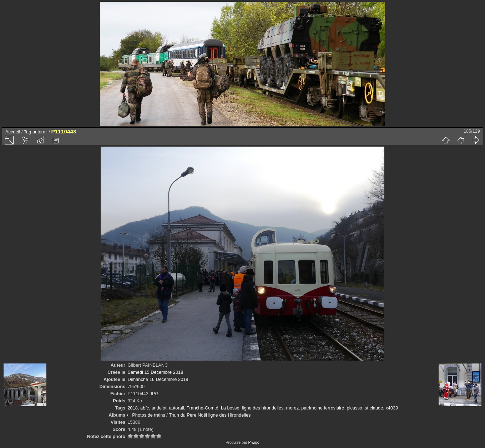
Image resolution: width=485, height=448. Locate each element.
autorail (40, 132)
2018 (132, 408)
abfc (145, 408)
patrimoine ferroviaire (323, 408)
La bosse (230, 408)
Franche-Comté (203, 408)
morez (293, 408)
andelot (159, 408)
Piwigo (254, 442)
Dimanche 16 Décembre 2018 (158, 379)
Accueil (13, 132)
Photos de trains (148, 415)
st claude (374, 408)
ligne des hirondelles (263, 408)
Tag (28, 132)
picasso (355, 408)
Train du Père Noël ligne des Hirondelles (210, 415)
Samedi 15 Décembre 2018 (155, 372)
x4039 (392, 408)
